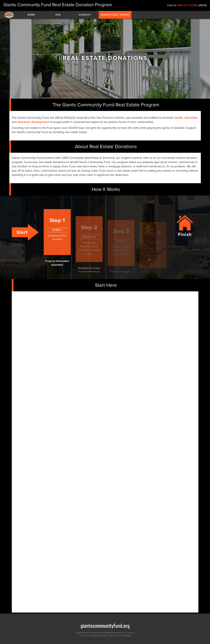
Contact (85, 15)
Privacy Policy (129, 633)
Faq (58, 15)
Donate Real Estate (115, 15)
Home (31, 15)
